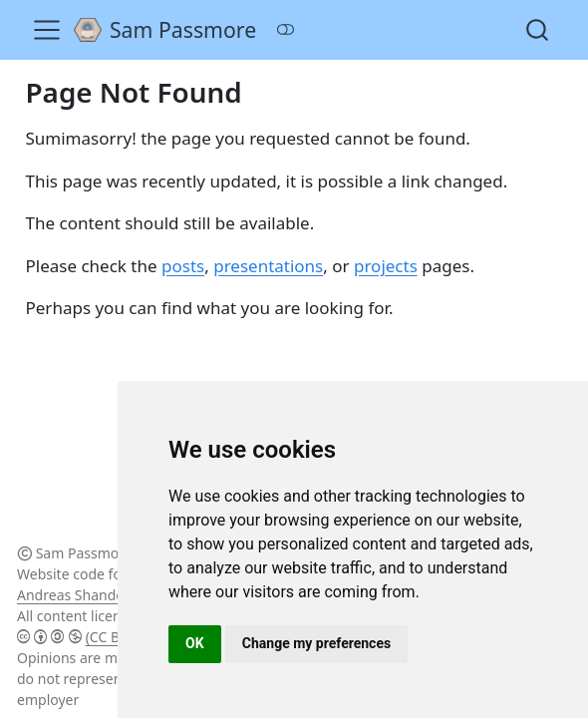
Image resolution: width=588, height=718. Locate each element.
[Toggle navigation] (47, 30)
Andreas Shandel (72, 595)
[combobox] (538, 29)
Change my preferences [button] (316, 643)
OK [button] (195, 643)
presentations (268, 266)
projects (386, 266)
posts (183, 266)
